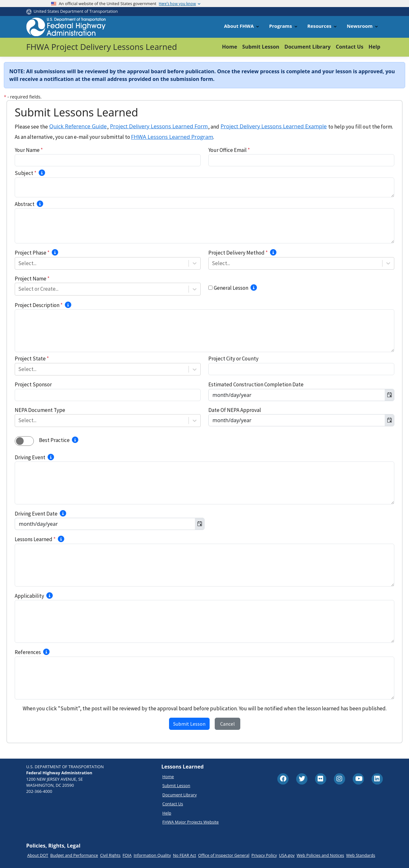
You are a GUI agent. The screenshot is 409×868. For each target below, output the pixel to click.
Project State (32, 359)
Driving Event (30, 457)
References (28, 652)
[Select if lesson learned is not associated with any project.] (254, 288)
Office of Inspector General (224, 855)
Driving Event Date (36, 514)
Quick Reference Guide (78, 126)
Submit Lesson (261, 47)
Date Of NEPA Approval (235, 410)
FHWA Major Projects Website (190, 822)
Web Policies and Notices (320, 855)
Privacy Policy (264, 855)
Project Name (32, 279)
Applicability (29, 596)
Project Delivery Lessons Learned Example (274, 126)
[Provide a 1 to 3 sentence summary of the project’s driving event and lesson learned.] (40, 204)
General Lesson (231, 288)
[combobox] (19, 263)
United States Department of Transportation (76, 11)
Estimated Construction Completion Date (256, 384)
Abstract (25, 204)
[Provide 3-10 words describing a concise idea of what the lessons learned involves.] (42, 173)
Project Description (39, 305)
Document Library (308, 47)
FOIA (127, 855)
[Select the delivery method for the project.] (273, 252)
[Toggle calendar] (389, 395)
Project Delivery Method (238, 253)
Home (230, 47)
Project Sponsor (33, 384)
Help (374, 47)
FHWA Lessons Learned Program (172, 137)
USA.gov (287, 855)
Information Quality (152, 855)
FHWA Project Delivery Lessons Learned (102, 47)
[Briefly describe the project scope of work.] (68, 305)
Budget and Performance (74, 855)
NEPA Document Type (40, 410)
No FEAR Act (184, 855)
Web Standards (361, 855)
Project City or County (233, 359)
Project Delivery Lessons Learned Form (159, 126)
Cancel (228, 724)
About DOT (38, 855)
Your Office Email (229, 150)
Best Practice (54, 440)
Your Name (29, 150)
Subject (26, 173)
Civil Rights (110, 855)
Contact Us (350, 47)
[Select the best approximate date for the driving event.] (63, 513)
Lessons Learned (35, 539)
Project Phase (32, 253)
